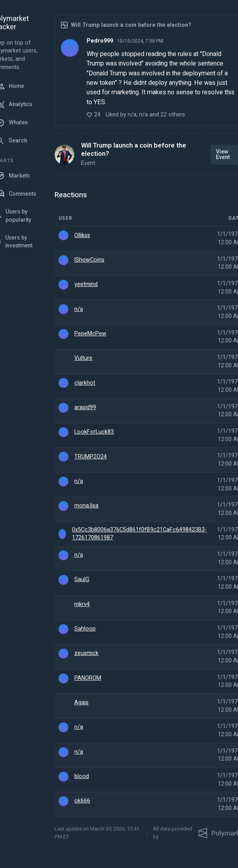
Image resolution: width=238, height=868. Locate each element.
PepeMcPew (90, 334)
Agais (81, 703)
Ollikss (82, 236)
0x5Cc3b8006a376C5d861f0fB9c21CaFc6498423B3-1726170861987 (139, 534)
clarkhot (85, 383)
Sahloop (85, 629)
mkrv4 (82, 604)
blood (82, 776)
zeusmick (86, 653)
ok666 (82, 801)
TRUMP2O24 (91, 457)
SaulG (82, 580)
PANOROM (88, 678)
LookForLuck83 (94, 432)
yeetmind (86, 284)
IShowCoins (89, 260)
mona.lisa (86, 506)
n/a (79, 309)
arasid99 (85, 408)
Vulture (83, 358)
